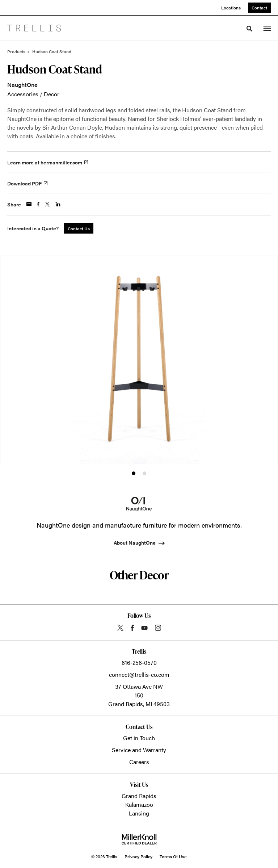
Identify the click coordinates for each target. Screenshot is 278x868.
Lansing (139, 813)
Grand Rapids (139, 796)
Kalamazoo (139, 804)
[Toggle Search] (249, 29)
